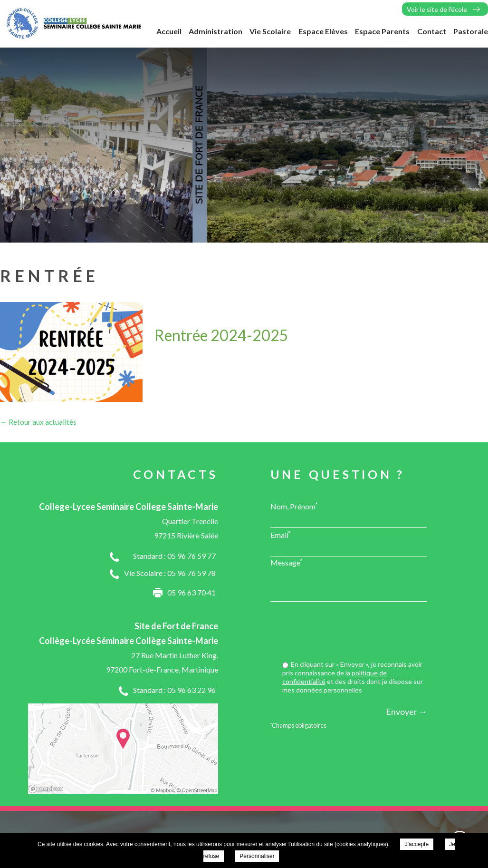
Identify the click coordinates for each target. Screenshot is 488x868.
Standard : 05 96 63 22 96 (174, 690)
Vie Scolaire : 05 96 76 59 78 (170, 573)
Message (287, 562)
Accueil (169, 31)
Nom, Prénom (294, 506)
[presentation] (355, 632)
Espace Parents (382, 31)
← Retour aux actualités (38, 422)
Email (281, 535)
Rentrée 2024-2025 (221, 335)
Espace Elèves (323, 31)
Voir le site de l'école (437, 9)
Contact (432, 31)
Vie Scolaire (270, 31)
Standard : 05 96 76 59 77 (174, 556)
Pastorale (471, 31)
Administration (215, 31)
